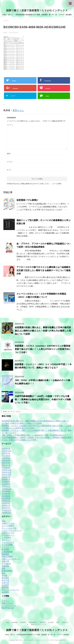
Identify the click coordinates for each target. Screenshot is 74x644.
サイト (9, 170)
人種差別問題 (7, 552)
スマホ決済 (6, 538)
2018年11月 (7, 513)
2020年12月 (7, 470)
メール (10, 162)
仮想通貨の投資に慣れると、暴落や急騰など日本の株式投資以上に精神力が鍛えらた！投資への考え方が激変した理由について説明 (43, 331)
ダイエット (6, 540)
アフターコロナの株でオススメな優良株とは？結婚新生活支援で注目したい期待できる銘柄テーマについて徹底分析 (43, 270)
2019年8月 (6, 491)
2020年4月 (6, 484)
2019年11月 (7, 489)
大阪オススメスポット (11, 559)
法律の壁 (5, 583)
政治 (4, 573)
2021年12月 (7, 451)
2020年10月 (7, 475)
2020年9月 (6, 477)
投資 (4, 568)
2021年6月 (6, 456)
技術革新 (5, 566)
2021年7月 (6, 453)
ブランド (5, 547)
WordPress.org (8, 608)
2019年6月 (6, 496)
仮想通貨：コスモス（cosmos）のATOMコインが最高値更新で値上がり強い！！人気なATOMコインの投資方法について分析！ (43, 349)
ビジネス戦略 (7, 545)
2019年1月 (6, 508)
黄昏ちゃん (18, 110)
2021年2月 (6, 465)
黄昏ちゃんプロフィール (39, 625)
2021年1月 (6, 468)
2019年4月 (6, 501)
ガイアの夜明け (8, 526)
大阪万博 (5, 561)
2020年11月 (7, 472)
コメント (10, 125)
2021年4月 (6, 460)
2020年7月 (6, 479)
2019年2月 (6, 505)
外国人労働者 (7, 557)
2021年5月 (6, 458)
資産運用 (5, 592)
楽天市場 (5, 580)
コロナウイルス (8, 533)
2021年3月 (6, 463)
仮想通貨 (5, 554)
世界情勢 (5, 549)
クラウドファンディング (12, 530)
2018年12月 (7, 510)
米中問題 (5, 587)
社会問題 (5, 585)
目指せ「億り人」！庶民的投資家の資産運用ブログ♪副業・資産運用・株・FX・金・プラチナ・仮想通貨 (37, 635)
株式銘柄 (5, 578)
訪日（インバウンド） (11, 590)
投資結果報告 (7, 571)
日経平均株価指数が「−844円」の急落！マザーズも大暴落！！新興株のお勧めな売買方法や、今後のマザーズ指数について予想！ (43, 399)
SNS (4, 521)
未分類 (4, 576)
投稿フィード (7, 603)
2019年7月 (6, 494)
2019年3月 (6, 503)
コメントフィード (9, 606)
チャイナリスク (8, 542)
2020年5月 (6, 482)
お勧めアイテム (8, 523)
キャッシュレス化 (9, 528)
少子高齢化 (6, 564)
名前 (9, 154)
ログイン (5, 601)
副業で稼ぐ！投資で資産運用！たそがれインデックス (37, 10)
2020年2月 (6, 487)
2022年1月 (6, 449)
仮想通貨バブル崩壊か (27, 200)
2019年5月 (6, 498)
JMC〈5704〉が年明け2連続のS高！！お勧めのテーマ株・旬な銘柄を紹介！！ (34, 435)
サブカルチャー (8, 535)
